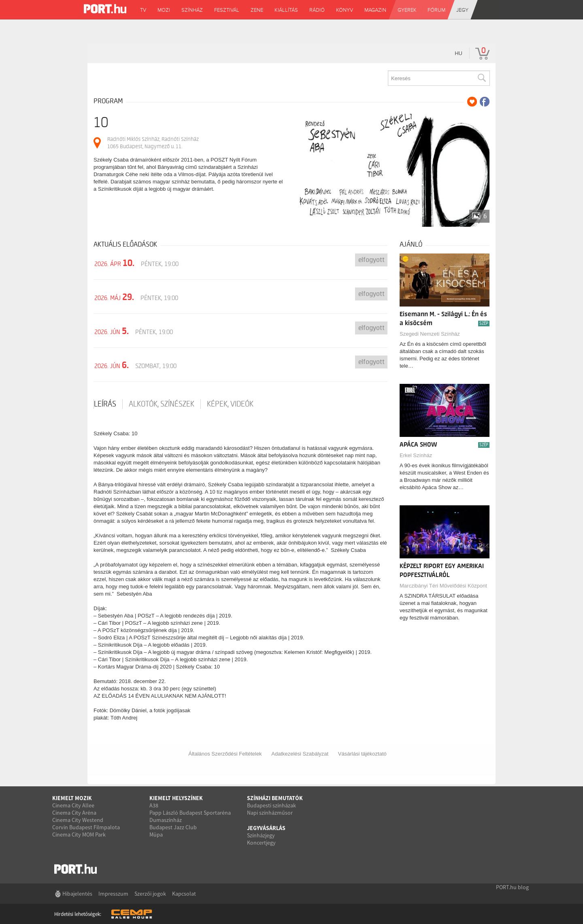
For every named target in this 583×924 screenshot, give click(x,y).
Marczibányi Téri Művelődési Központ (443, 586)
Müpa (156, 835)
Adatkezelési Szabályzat (300, 754)
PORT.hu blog (512, 887)
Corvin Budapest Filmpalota (86, 827)
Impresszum (113, 894)
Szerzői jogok (150, 894)
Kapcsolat (184, 894)
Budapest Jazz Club (173, 827)
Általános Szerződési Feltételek (225, 754)
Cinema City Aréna (74, 813)
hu (459, 53)
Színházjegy (261, 835)
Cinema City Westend (78, 820)
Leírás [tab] (105, 404)
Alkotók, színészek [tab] (162, 404)
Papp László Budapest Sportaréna (190, 813)
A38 (154, 805)
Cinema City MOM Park (79, 835)
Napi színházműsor (270, 813)
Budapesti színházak (271, 805)
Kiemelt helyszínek (176, 798)
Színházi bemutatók (275, 798)
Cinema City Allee (73, 805)
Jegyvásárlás (266, 828)
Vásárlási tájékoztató (362, 754)
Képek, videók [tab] (230, 404)
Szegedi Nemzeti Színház (430, 334)
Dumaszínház (166, 820)
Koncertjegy (261, 843)
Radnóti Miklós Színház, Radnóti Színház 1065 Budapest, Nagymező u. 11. (153, 143)
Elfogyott (371, 260)
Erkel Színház (416, 455)
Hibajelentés (77, 894)
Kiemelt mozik (72, 798)
